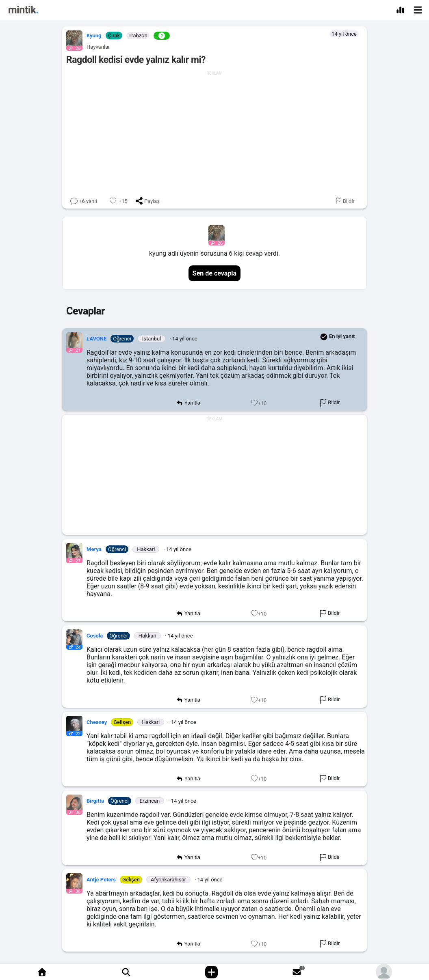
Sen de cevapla (214, 273)
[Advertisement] (214, 132)
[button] (72, 39)
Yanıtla (188, 403)
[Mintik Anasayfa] (23, 11)
